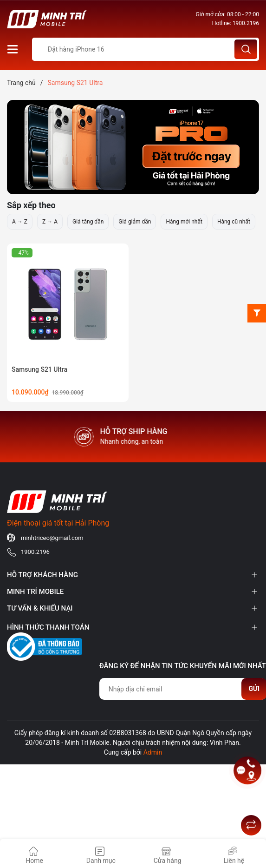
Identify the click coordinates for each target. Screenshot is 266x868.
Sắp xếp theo (31, 205)
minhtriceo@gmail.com (52, 538)
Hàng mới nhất (184, 222)
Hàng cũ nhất (234, 222)
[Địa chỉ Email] (183, 689)
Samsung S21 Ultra (39, 369)
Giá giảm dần (135, 222)
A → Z (20, 222)
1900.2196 (246, 23)
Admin (153, 752)
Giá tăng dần (88, 222)
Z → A (50, 222)
